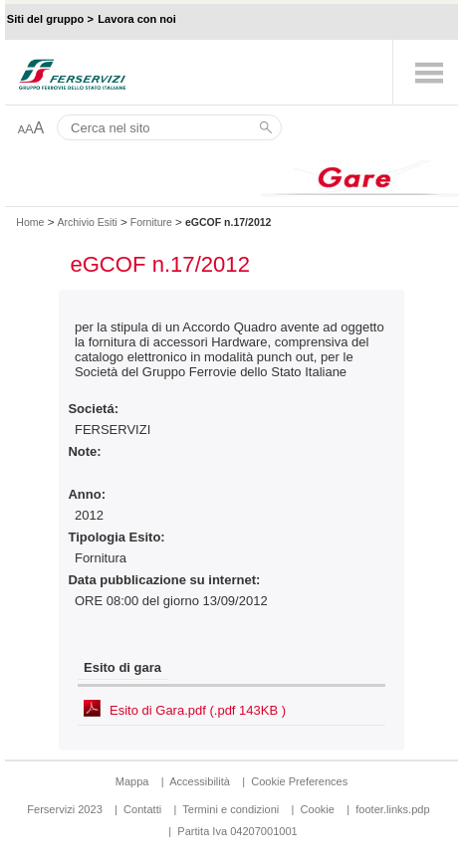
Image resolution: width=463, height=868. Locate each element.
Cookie (318, 809)
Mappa (132, 781)
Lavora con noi (137, 19)
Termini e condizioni (231, 809)
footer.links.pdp (392, 809)
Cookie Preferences (299, 781)
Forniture (151, 222)
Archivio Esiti (87, 222)
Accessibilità (201, 781)
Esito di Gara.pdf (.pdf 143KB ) (198, 710)
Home (30, 222)
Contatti (142, 809)
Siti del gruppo (45, 19)
